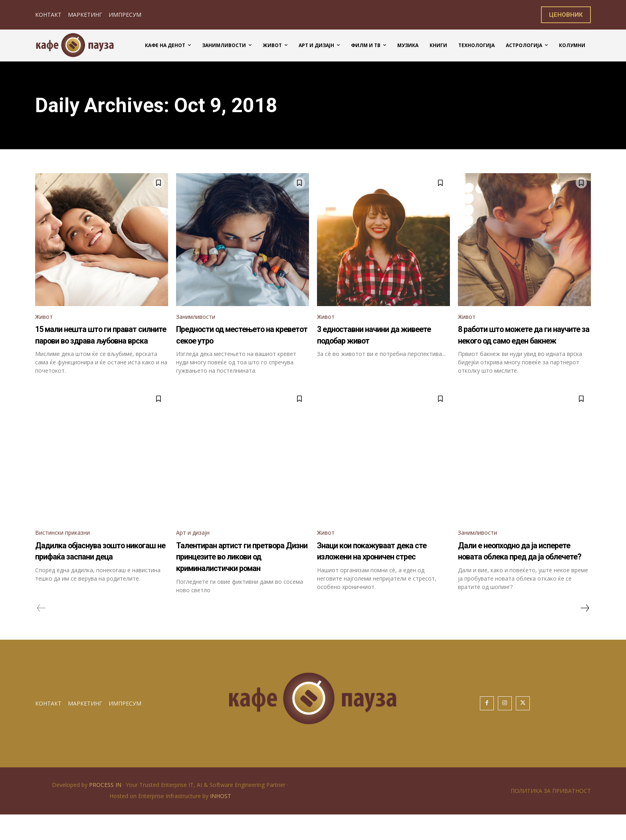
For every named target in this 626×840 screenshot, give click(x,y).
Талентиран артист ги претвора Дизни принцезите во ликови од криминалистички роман (240, 576)
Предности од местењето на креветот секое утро (242, 336)
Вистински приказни (68, 546)
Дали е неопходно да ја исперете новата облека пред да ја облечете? (513, 570)
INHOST (221, 821)
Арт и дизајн (196, 546)
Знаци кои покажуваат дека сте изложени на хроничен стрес (381, 570)
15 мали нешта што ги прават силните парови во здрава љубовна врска (94, 341)
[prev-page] (41, 633)
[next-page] (584, 633)
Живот (46, 317)
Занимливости (199, 317)
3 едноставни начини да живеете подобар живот (373, 336)
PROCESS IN (106, 810)
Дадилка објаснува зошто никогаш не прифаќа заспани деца (100, 570)
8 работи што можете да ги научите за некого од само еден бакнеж (520, 341)
